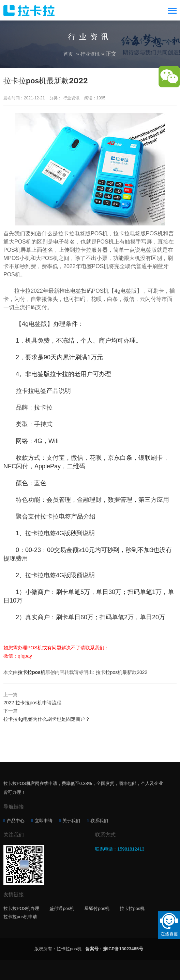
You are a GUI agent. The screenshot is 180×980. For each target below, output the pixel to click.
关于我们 (71, 821)
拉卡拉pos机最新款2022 (122, 672)
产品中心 (16, 821)
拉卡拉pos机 (32, 672)
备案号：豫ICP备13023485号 (114, 949)
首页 (68, 54)
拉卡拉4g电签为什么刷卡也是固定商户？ (47, 719)
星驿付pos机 (97, 908)
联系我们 (99, 821)
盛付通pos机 (62, 908)
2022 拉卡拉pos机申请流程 (32, 703)
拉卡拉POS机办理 (21, 908)
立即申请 (44, 821)
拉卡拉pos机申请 (20, 917)
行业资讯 (90, 54)
